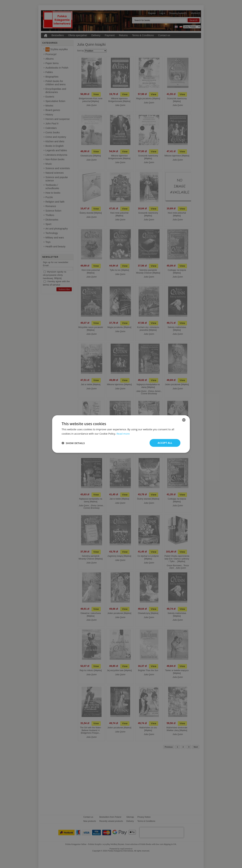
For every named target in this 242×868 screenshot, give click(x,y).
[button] (73, 443)
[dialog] (121, 434)
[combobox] (184, 420)
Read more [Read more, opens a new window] (123, 433)
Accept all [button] (165, 443)
